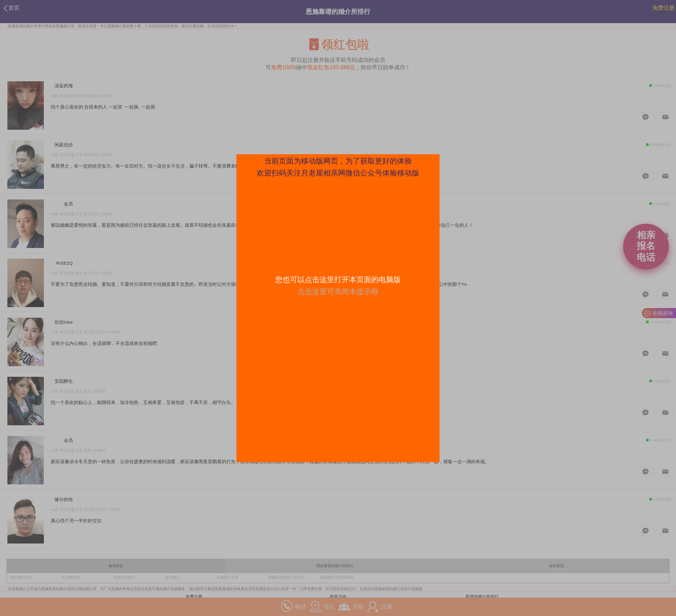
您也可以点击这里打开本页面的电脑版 (338, 280)
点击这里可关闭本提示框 (338, 292)
